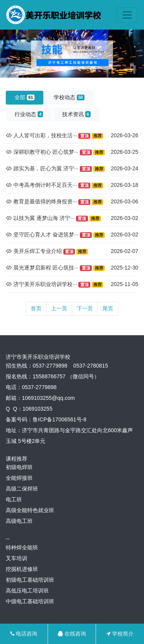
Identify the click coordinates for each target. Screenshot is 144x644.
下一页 (85, 308)
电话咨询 (24, 634)
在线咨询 (72, 634)
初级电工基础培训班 (30, 580)
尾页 (108, 308)
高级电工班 (19, 521)
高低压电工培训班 (27, 591)
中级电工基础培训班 (30, 601)
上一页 (59, 308)
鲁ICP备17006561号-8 (60, 419)
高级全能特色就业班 (30, 510)
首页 (36, 308)
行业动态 (29, 114)
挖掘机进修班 (22, 569)
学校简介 (120, 634)
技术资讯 (76, 114)
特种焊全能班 (22, 547)
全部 (25, 97)
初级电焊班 (19, 467)
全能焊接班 (19, 478)
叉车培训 (17, 558)
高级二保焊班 (22, 489)
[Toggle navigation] (127, 15)
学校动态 (69, 97)
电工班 (14, 499)
